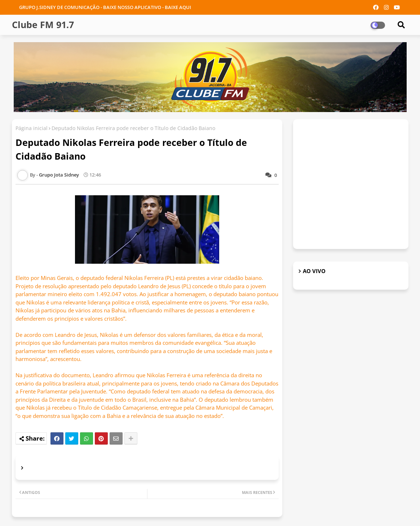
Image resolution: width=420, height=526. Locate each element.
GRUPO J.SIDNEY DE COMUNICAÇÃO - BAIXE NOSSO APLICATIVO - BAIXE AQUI (105, 7)
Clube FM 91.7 (43, 24)
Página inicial (32, 128)
